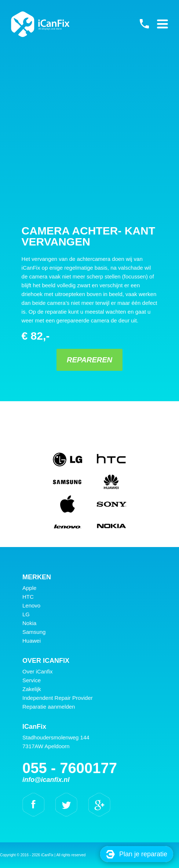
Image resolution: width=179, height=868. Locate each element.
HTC (28, 597)
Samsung (34, 632)
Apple (29, 588)
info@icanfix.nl (46, 780)
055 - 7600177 (144, 24)
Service (32, 680)
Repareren (89, 360)
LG (26, 614)
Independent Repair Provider (58, 698)
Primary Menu (162, 24)
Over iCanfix (38, 671)
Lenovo (31, 605)
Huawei (32, 641)
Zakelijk (32, 689)
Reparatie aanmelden (49, 707)
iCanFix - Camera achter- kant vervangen (40, 24)
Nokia (29, 623)
